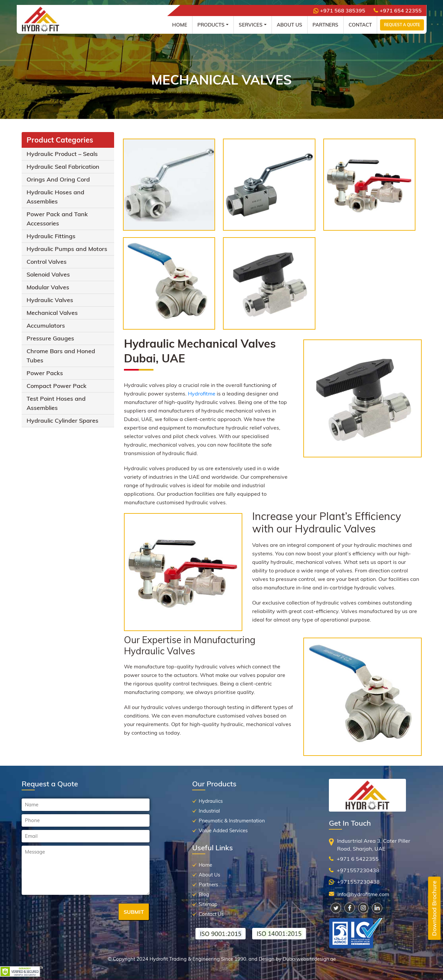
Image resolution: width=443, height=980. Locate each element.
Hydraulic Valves (50, 300)
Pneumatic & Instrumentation (232, 821)
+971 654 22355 (398, 10)
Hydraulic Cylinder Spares (62, 421)
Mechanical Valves (52, 313)
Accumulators (46, 326)
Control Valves (47, 262)
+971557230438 (358, 870)
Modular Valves (48, 287)
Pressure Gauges (50, 338)
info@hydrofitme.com (363, 894)
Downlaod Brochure (434, 908)
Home (180, 25)
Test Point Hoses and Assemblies (56, 403)
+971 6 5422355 (358, 859)
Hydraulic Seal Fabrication (63, 167)
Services (251, 25)
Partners (325, 25)
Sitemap (208, 904)
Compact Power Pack (57, 386)
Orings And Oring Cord (58, 179)
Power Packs (45, 373)
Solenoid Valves (48, 274)
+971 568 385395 (339, 10)
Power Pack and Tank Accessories (57, 219)
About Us (290, 25)
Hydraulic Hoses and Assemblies (55, 197)
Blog (204, 894)
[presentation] (71, 913)
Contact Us (211, 914)
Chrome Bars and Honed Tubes (61, 356)
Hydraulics (211, 801)
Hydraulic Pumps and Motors (67, 249)
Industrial (209, 811)
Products (211, 25)
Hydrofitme (202, 394)
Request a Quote (402, 25)
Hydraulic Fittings (51, 236)
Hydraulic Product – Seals (62, 154)
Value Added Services (223, 830)
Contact (360, 25)
